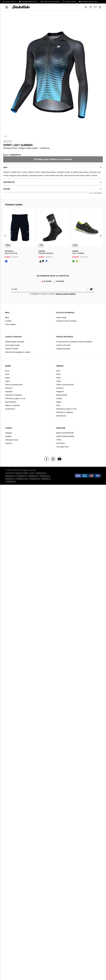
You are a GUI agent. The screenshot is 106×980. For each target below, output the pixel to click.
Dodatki (8, 436)
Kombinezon (10, 409)
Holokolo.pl (21, 476)
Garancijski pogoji (12, 345)
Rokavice (9, 388)
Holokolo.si (10, 479)
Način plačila (61, 317)
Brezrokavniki (10, 402)
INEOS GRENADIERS (65, 436)
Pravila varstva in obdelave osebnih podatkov (74, 342)
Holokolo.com (22, 479)
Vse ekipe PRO (62, 447)
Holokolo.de (35, 479)
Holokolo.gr (11, 481)
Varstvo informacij (63, 345)
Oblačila (8, 433)
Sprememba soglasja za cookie (18, 352)
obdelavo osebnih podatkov (65, 294)
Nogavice (9, 392)
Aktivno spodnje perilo (14, 385)
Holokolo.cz (10, 476)
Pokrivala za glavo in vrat (15, 398)
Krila (58, 405)
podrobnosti (9, 182)
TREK (59, 440)
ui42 (32, 473)
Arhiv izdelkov (11, 324)
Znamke (8, 443)
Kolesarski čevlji (12, 440)
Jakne (8, 381)
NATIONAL (61, 443)
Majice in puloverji (12, 405)
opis (5, 167)
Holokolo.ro (45, 476)
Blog (7, 317)
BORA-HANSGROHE (65, 433)
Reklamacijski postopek (15, 342)
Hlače (7, 378)
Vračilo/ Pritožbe (12, 349)
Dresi (7, 374)
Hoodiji (59, 398)
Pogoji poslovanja (63, 349)
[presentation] (5, 236)
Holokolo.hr (46, 479)
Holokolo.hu (33, 476)
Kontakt (8, 321)
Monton (8, 141)
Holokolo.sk (41, 473)
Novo (7, 371)
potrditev (91, 289)
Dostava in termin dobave (66, 321)
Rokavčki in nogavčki (13, 395)
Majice (59, 402)
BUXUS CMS (22, 473)
